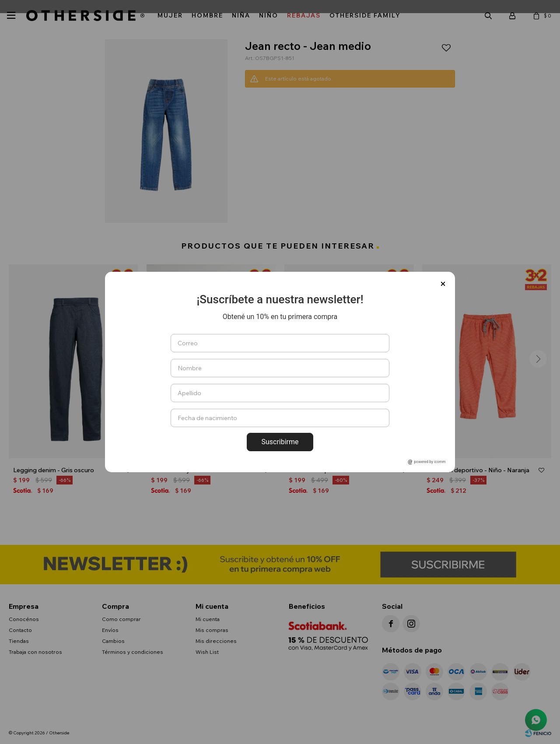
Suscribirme (280, 442)
